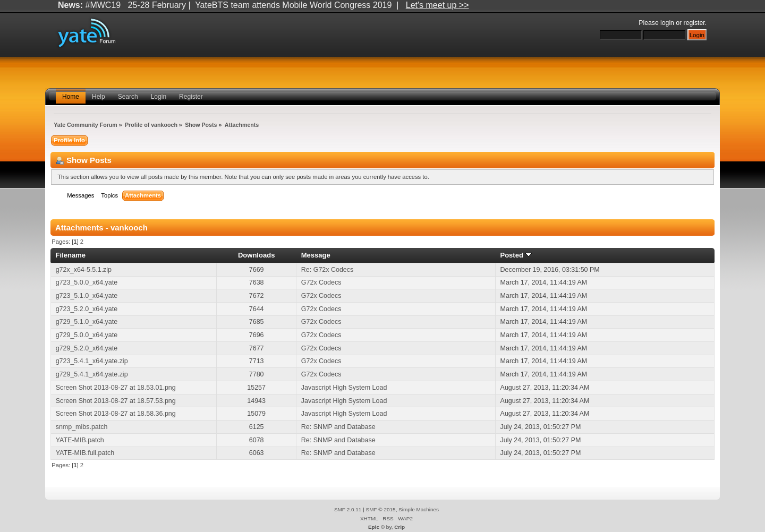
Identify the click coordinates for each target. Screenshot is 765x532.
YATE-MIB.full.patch (85, 453)
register (694, 23)
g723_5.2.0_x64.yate (87, 309)
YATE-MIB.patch (80, 440)
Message (316, 255)
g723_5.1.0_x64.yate (87, 296)
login (667, 23)
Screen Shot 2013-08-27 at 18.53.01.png (116, 388)
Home (71, 97)
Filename (71, 255)
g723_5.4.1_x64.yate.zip (92, 361)
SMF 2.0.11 (348, 509)
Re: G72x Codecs (327, 270)
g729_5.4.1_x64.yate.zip (92, 374)
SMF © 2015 (381, 509)
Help (99, 97)
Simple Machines (419, 509)
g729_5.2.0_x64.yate (87, 348)
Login (159, 97)
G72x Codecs (321, 282)
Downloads (257, 255)
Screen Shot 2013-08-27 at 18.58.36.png (116, 414)
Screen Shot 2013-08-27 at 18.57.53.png (116, 401)
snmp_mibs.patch (82, 427)
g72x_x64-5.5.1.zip (84, 270)
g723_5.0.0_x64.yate (87, 282)
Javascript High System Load (344, 388)
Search (128, 97)
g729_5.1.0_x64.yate (87, 322)
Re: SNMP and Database (338, 427)
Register (191, 97)
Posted (516, 255)
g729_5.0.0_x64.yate (87, 335)
